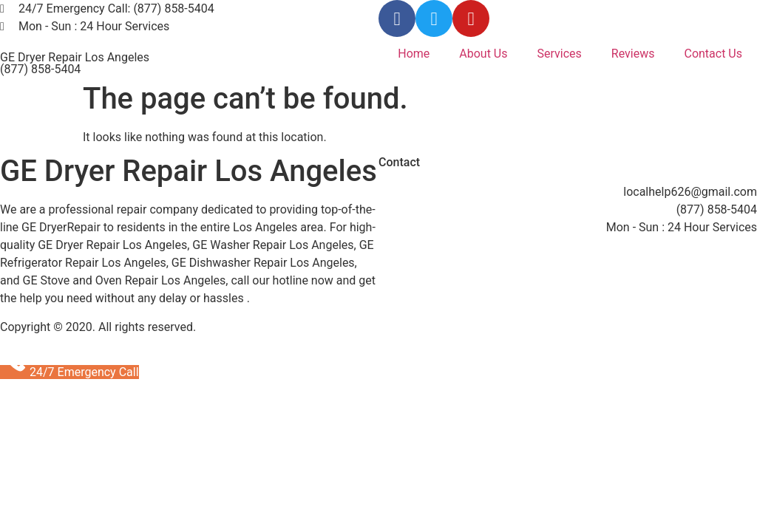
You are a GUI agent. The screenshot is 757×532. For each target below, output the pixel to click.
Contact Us (713, 54)
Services (560, 54)
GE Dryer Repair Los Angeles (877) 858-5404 (75, 63)
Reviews (633, 54)
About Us (483, 54)
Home (414, 54)
